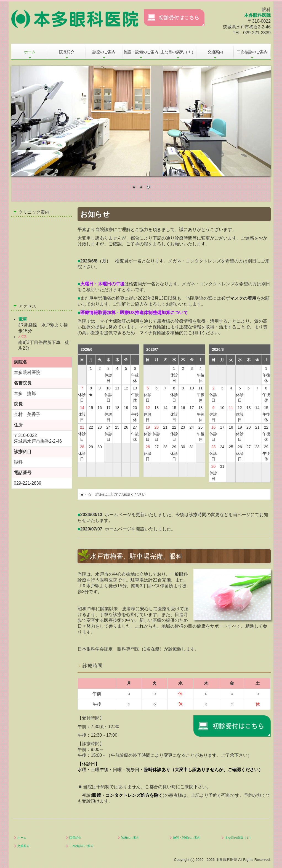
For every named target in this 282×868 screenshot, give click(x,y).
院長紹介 (67, 52)
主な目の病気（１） (178, 52)
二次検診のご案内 (252, 52)
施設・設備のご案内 (141, 52)
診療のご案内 (104, 52)
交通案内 (215, 52)
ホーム (30, 52)
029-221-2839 (257, 33)
